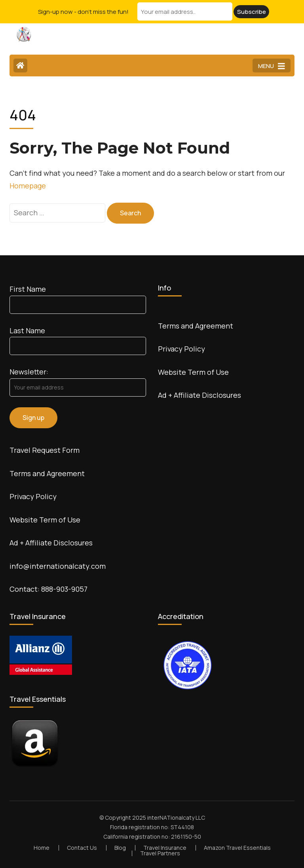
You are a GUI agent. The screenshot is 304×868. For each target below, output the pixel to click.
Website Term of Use (45, 520)
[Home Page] (20, 66)
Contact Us (82, 848)
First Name (28, 289)
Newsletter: (29, 372)
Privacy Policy (33, 496)
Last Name (27, 330)
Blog (120, 848)
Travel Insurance (165, 848)
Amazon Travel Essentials (237, 848)
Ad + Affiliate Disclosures (51, 543)
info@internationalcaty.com (58, 566)
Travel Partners (160, 853)
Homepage (28, 186)
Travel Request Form (45, 450)
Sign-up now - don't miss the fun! (83, 12)
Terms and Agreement (47, 473)
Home (42, 848)
